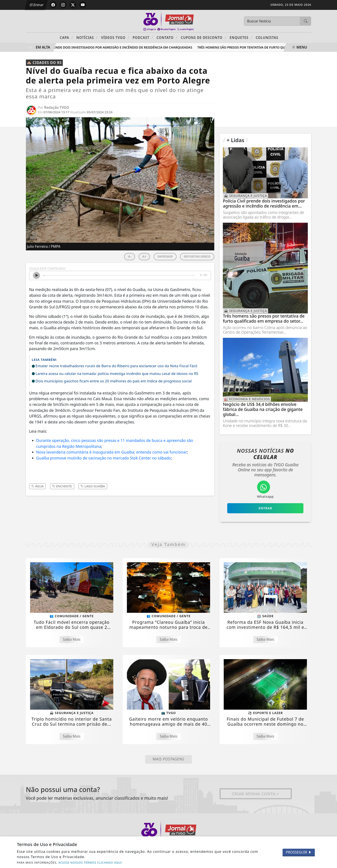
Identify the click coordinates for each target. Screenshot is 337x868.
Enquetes (241, 37)
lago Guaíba (93, 486)
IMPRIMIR (165, 256)
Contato (167, 37)
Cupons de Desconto (203, 37)
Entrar (36, 5)
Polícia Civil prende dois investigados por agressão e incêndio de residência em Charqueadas (112, 47)
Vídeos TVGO (115, 37)
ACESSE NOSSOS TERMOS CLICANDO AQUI (90, 863)
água (38, 486)
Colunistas (267, 38)
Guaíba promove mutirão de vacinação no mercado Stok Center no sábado (104, 458)
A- (130, 256)
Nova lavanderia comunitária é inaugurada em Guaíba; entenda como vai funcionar (112, 452)
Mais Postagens (169, 759)
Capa (66, 37)
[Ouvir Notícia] (36, 275)
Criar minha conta (256, 794)
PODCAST (143, 37)
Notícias (87, 37)
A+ (144, 256)
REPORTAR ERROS (197, 256)
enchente (62, 486)
